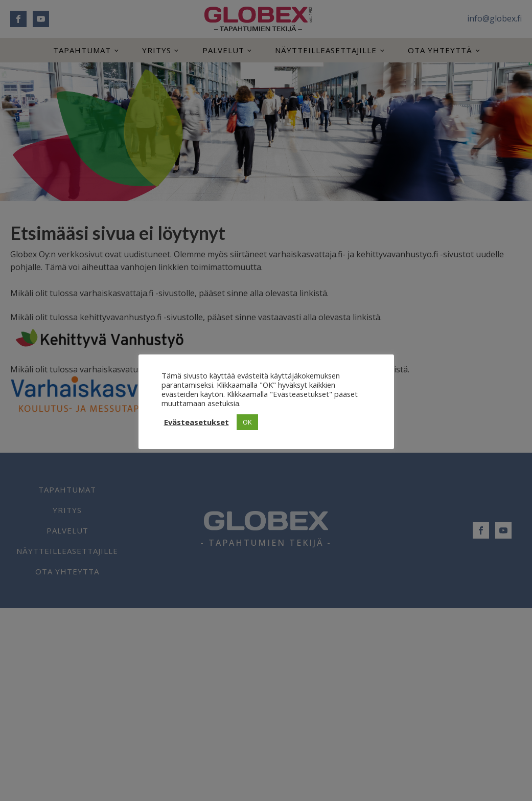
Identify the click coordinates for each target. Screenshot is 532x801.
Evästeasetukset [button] (196, 422)
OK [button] (247, 422)
